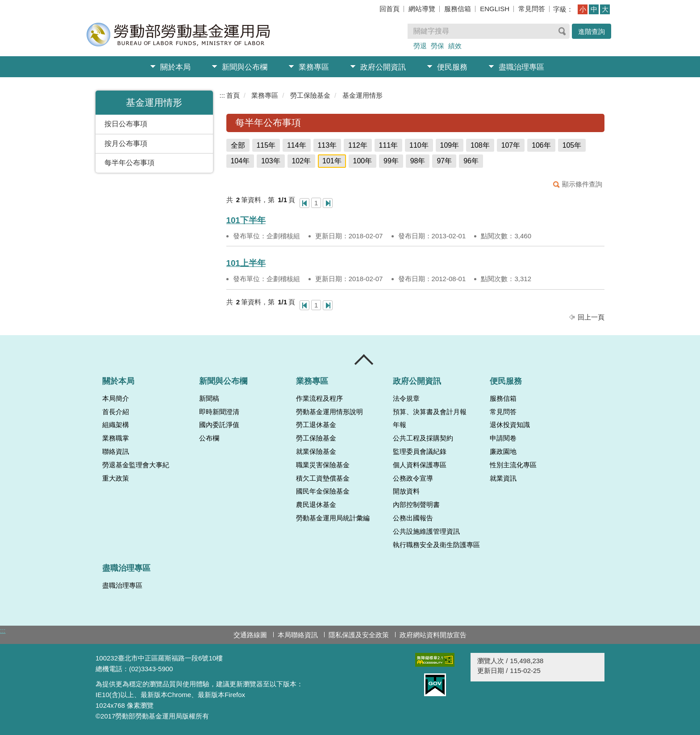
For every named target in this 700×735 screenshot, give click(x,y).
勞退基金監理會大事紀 (136, 465)
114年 (297, 145)
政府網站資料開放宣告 (433, 635)
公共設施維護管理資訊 (426, 532)
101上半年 (246, 263)
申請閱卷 (503, 438)
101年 (332, 161)
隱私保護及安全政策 (359, 635)
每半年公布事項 (129, 163)
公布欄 (209, 438)
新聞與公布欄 (245, 67)
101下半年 (246, 220)
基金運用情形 (362, 95)
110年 (419, 145)
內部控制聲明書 (416, 505)
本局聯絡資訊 (298, 635)
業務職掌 (116, 438)
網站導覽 (422, 9)
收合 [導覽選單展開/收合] (364, 360)
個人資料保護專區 (420, 465)
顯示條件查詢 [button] (582, 184)
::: (223, 95)
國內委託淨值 (219, 425)
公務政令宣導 (413, 478)
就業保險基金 (316, 452)
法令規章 (406, 399)
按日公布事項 (126, 124)
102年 (302, 161)
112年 (358, 145)
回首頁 (390, 9)
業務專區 (314, 67)
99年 (391, 161)
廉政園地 (503, 452)
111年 (389, 145)
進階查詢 (592, 31)
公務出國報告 (413, 518)
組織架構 (116, 425)
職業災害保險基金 (323, 465)
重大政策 (116, 478)
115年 (266, 145)
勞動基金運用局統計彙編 (333, 518)
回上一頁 (591, 317)
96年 (471, 161)
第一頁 (304, 203)
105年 (572, 145)
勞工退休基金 (316, 425)
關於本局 (175, 67)
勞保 (437, 46)
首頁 (233, 95)
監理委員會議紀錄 (420, 452)
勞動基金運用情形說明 (329, 412)
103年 (271, 161)
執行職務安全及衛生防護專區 (436, 545)
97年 (444, 161)
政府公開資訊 (383, 67)
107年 (511, 145)
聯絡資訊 (116, 452)
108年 (480, 145)
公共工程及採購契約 (423, 438)
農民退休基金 (316, 505)
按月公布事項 (126, 143)
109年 (450, 145)
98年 (418, 161)
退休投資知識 (510, 425)
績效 (455, 46)
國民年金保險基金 (323, 491)
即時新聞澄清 (219, 412)
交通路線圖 (250, 635)
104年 (240, 161)
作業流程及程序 (319, 399)
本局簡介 (116, 399)
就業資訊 (503, 478)
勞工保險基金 (310, 95)
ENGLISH (495, 9)
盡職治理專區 (521, 67)
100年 (363, 161)
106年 (541, 145)
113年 (327, 145)
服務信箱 (458, 9)
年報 (400, 425)
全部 (238, 145)
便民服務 (452, 67)
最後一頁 (328, 203)
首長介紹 (116, 412)
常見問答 (532, 9)
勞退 (420, 46)
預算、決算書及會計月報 (430, 412)
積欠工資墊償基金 (323, 478)
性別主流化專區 (513, 465)
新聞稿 (209, 399)
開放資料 (406, 491)
